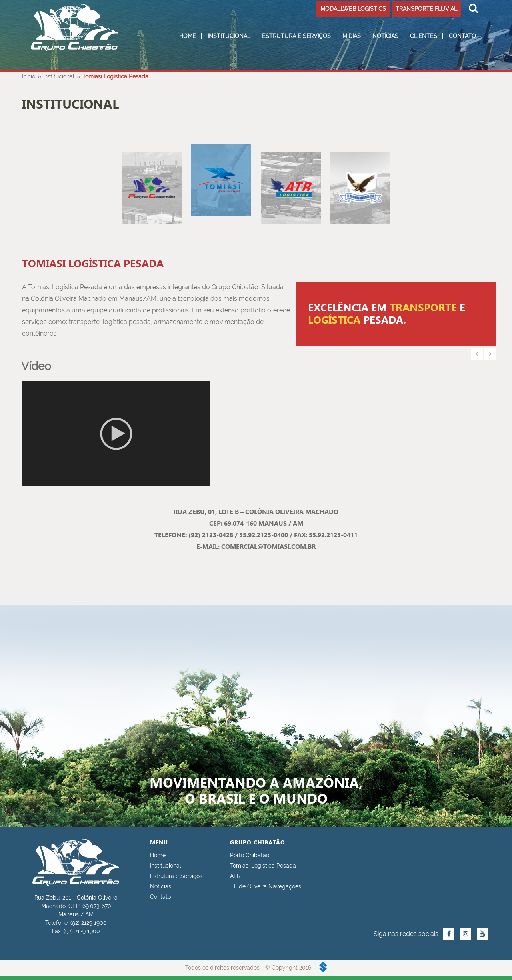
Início (29, 76)
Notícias (385, 36)
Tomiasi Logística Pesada (263, 866)
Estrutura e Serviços (296, 36)
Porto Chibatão (250, 855)
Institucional (229, 36)
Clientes (424, 36)
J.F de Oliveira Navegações (266, 886)
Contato (462, 36)
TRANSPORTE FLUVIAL (426, 9)
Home (188, 36)
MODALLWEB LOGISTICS (353, 9)
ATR (235, 876)
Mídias (352, 36)
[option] (396, 314)
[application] (116, 434)
